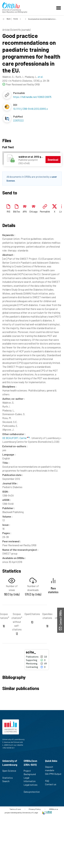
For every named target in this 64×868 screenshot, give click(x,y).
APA (25, 212)
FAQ (48, 781)
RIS (8, 212)
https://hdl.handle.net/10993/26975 (32, 97)
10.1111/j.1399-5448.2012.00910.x (31, 109)
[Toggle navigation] (59, 8)
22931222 (18, 120)
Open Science (9, 772)
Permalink (45, 212)
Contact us (52, 784)
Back (9, 19)
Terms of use (15, 809)
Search (7, 781)
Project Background (31, 773)
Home (16, 19)
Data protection (32, 793)
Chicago (33, 212)
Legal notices (31, 786)
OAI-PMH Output (53, 776)
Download (53, 160)
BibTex (17, 212)
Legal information (31, 780)
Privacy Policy (35, 809)
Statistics (9, 778)
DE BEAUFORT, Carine (16, 438)
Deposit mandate (51, 769)
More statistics (53, 590)
